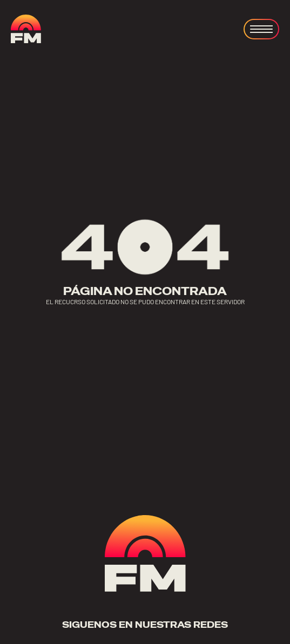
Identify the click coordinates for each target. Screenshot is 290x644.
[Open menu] (261, 29)
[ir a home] (26, 29)
